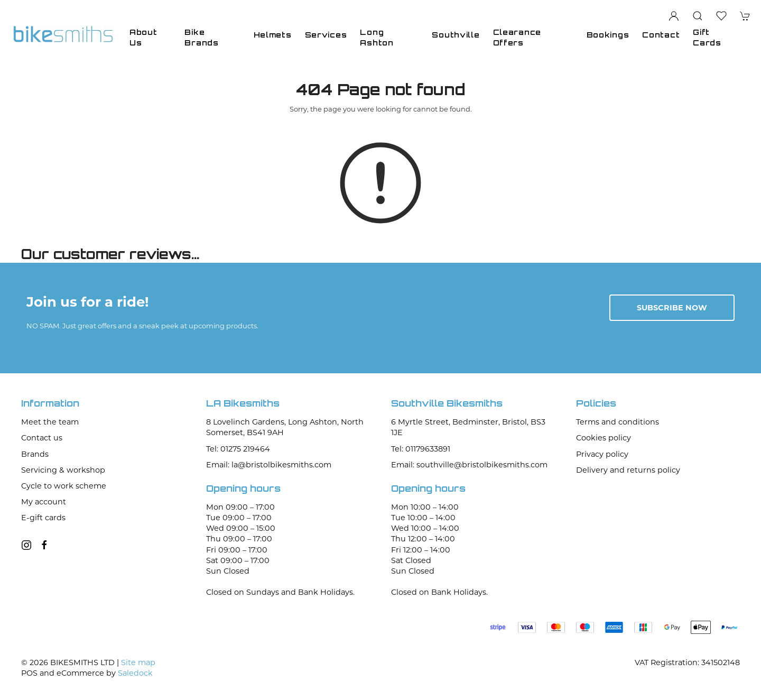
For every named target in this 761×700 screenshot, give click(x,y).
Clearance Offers (517, 37)
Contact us (42, 438)
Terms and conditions (618, 422)
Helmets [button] (273, 35)
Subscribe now (672, 308)
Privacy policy (602, 454)
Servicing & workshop (63, 470)
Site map (138, 662)
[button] (698, 16)
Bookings (608, 35)
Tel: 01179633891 (421, 449)
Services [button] (326, 35)
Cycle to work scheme (64, 486)
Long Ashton (377, 37)
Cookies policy (604, 438)
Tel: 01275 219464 (238, 449)
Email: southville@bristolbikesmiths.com (469, 465)
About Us (143, 37)
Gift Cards (707, 37)
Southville (456, 35)
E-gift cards (43, 518)
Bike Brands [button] (201, 37)
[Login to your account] (674, 16)
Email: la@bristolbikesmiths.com (269, 465)
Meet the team (50, 422)
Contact (661, 35)
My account (44, 502)
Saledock (135, 673)
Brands (35, 454)
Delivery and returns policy (628, 470)
